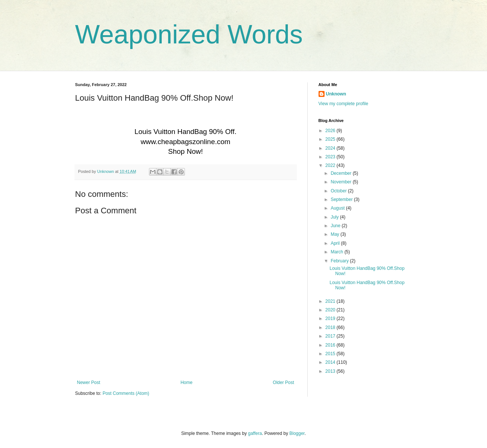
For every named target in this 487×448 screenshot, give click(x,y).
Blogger (297, 433)
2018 (331, 327)
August (338, 208)
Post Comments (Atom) (126, 393)
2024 (331, 148)
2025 (331, 139)
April (336, 243)
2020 (331, 310)
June (336, 226)
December (342, 173)
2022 (331, 165)
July (335, 217)
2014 (331, 362)
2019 (331, 319)
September (342, 199)
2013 (331, 371)
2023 (331, 157)
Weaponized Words (189, 34)
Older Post (284, 383)
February (340, 261)
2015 (331, 354)
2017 (331, 336)
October (339, 191)
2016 (331, 345)
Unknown (336, 94)
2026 (331, 131)
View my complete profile (343, 104)
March (337, 252)
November (342, 182)
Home (186, 383)
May (335, 234)
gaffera (255, 433)
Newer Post (89, 383)
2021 (331, 301)
